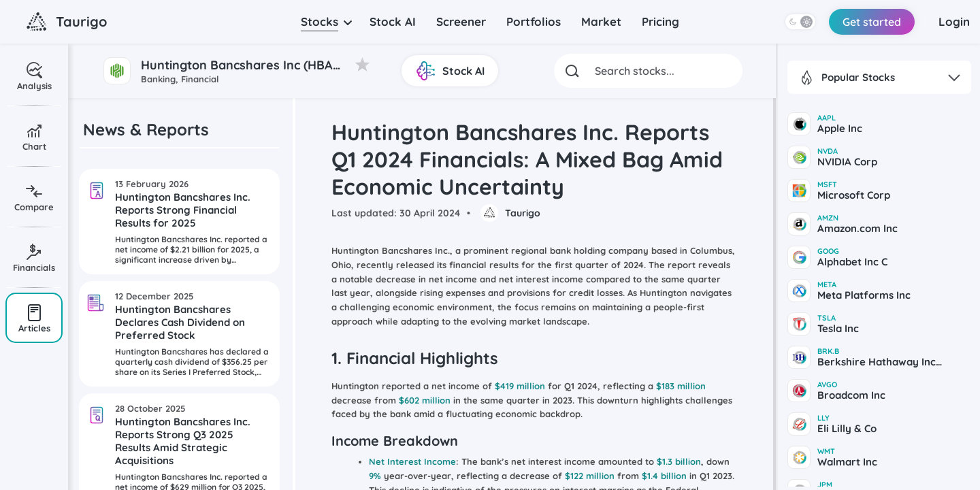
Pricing (660, 21)
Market (601, 21)
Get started (872, 22)
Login (954, 21)
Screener (461, 21)
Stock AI (393, 21)
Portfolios (534, 21)
